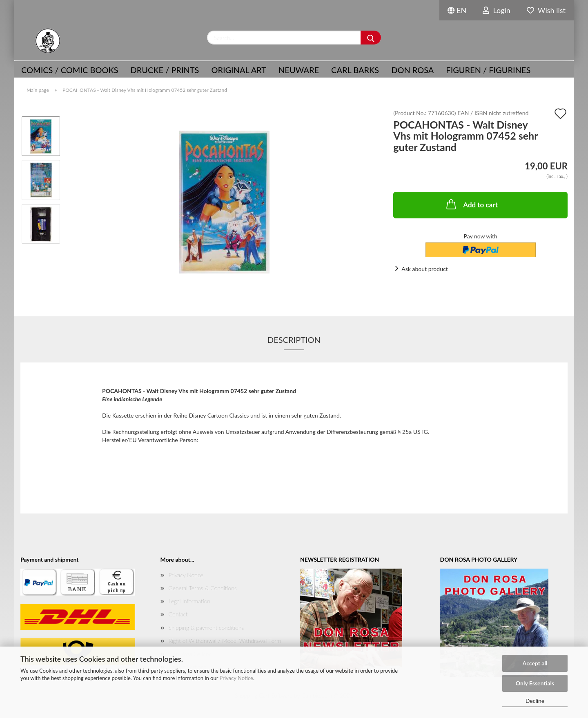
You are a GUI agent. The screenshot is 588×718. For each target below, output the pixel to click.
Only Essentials (535, 683)
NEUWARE (299, 70)
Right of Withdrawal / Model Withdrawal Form (225, 641)
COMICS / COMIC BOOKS (70, 70)
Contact (178, 614)
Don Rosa (412, 70)
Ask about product (424, 269)
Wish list (546, 10)
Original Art (239, 70)
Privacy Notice (236, 678)
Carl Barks (355, 70)
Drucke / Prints (165, 70)
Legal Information (189, 601)
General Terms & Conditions (203, 588)
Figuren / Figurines (488, 70)
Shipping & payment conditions (206, 628)
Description (294, 340)
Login (497, 10)
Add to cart (471, 204)
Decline (535, 701)
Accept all (535, 663)
